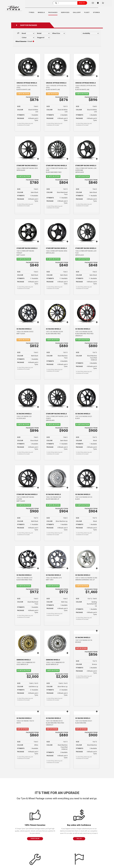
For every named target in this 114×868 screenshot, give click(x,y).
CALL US (79, 839)
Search (82, 3)
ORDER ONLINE (35, 839)
